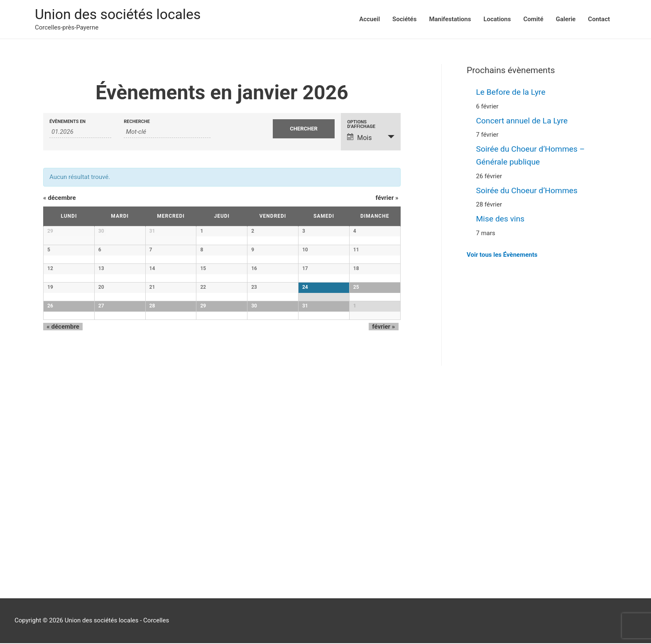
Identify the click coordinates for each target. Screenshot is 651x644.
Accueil (370, 20)
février (387, 199)
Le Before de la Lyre (512, 93)
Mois (359, 138)
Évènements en (67, 122)
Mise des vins (501, 217)
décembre (60, 199)
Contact (599, 20)
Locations (497, 20)
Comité (533, 20)
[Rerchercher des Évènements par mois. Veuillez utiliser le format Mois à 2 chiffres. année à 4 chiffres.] (80, 132)
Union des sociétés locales (121, 15)
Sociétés (404, 20)
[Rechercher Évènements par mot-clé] (167, 132)
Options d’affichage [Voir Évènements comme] (361, 125)
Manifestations (450, 20)
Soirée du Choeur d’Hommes (529, 189)
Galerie (566, 20)
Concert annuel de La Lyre (524, 121)
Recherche (137, 122)
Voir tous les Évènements (502, 253)
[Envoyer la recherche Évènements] (304, 129)
